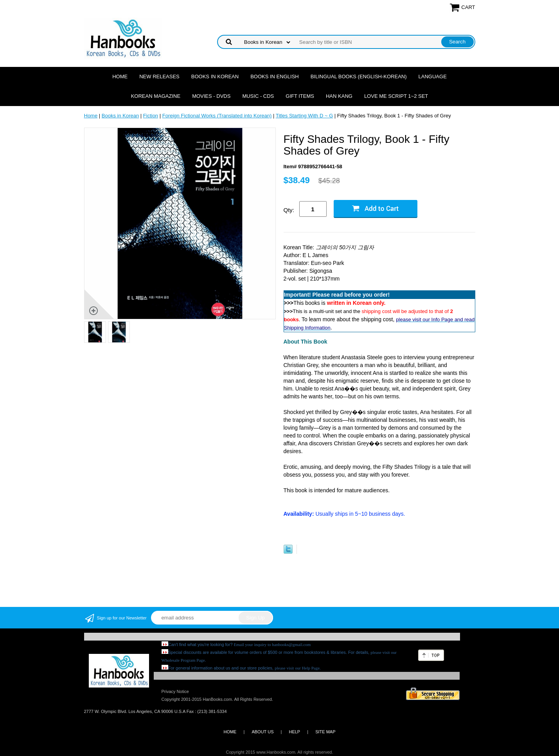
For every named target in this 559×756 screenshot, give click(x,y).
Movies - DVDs (211, 96)
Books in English (275, 76)
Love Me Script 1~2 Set (396, 96)
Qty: (289, 210)
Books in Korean (215, 76)
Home (120, 76)
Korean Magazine (156, 96)
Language (433, 76)
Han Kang (339, 96)
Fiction (151, 116)
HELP (294, 732)
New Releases (159, 76)
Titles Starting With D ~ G (305, 116)
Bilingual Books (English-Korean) (359, 76)
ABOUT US (262, 732)
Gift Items (300, 96)
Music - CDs (258, 96)
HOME (230, 732)
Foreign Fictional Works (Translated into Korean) (217, 116)
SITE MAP (325, 732)
